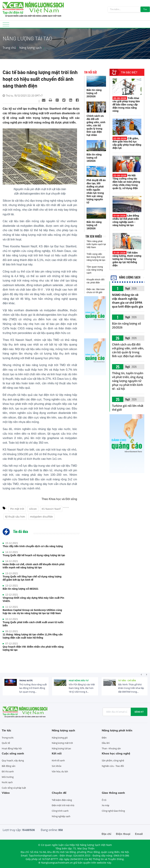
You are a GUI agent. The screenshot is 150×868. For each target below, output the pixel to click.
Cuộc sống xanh (13, 753)
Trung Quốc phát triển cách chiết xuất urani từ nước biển (33, 624)
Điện (104, 738)
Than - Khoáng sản (111, 748)
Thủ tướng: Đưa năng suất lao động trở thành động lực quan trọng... (33, 688)
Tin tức (6, 730)
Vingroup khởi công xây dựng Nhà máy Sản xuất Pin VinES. (33, 599)
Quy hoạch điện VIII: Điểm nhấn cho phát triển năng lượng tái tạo (33, 648)
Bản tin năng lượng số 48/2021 (20, 589)
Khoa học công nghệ (116, 753)
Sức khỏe (57, 766)
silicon (33, 509)
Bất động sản (9, 766)
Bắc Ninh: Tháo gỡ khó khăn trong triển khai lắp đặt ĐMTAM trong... (131, 688)
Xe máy (106, 805)
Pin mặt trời (17, 509)
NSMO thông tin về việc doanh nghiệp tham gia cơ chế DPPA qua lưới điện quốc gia (128, 301)
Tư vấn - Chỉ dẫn (127, 680)
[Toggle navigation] (6, 25)
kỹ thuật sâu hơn (15, 517)
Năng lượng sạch (30, 48)
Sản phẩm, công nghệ (113, 760)
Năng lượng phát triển (117, 730)
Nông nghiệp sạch (61, 816)
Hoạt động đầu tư (79, 680)
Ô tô (104, 800)
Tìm (145, 9)
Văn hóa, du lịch (60, 771)
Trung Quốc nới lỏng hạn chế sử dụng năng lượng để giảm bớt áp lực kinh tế (32, 578)
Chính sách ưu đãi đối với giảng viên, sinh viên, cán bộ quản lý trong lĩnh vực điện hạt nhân (128, 350)
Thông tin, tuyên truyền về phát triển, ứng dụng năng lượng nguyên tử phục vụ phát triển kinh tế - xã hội (128, 381)
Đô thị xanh (8, 771)
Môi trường (8, 777)
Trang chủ (9, 48)
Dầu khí (106, 743)
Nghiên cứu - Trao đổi (113, 766)
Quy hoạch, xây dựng (13, 760)
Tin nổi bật (91, 72)
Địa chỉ (106, 834)
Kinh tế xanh (58, 760)
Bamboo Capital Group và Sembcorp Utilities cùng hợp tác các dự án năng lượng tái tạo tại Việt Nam (32, 612)
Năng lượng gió (60, 738)
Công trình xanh (60, 811)
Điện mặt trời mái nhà (63, 805)
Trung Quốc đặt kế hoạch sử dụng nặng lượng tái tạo (34, 555)
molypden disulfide (41, 517)
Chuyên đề (59, 793)
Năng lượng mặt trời (62, 743)
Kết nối (57, 753)
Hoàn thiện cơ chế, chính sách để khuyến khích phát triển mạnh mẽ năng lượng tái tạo (34, 566)
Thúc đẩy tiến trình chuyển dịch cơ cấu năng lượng (33, 546)
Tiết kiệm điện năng (62, 800)
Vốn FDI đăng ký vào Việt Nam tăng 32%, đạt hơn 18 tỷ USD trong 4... (82, 688)
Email (139, 834)
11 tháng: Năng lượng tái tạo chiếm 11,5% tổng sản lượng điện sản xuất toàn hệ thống (33, 636)
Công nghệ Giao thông (113, 811)
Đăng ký (139, 712)
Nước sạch (7, 782)
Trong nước (26, 680)
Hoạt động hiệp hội (12, 748)
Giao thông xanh (113, 793)
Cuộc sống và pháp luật (14, 788)
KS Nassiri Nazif (51, 509)
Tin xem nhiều (94, 236)
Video (6, 793)
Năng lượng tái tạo (61, 748)
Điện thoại (123, 834)
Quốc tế (6, 743)
